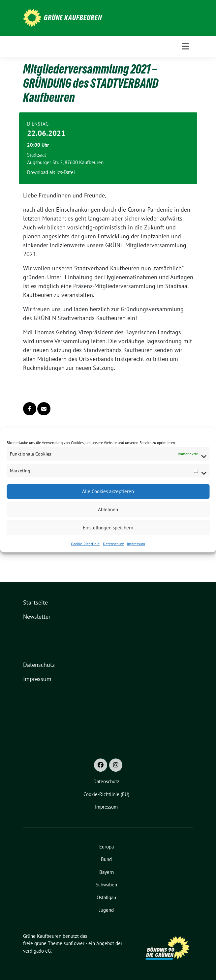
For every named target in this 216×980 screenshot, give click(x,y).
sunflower (74, 943)
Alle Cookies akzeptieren (108, 491)
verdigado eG (37, 951)
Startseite (35, 602)
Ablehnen (108, 509)
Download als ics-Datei (51, 172)
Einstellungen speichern (108, 528)
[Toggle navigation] (185, 46)
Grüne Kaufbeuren (73, 17)
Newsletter (37, 617)
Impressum (136, 543)
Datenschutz (113, 543)
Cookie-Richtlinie (85, 543)
